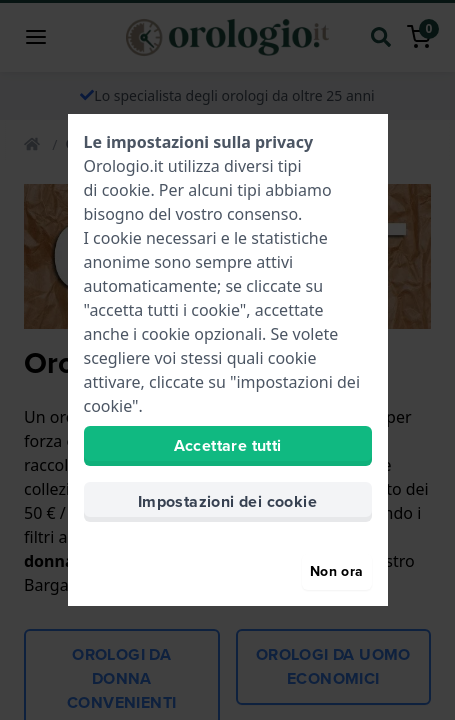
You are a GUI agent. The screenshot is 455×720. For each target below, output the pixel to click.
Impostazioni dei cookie (227, 501)
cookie (126, 190)
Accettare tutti (228, 445)
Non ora (336, 571)
